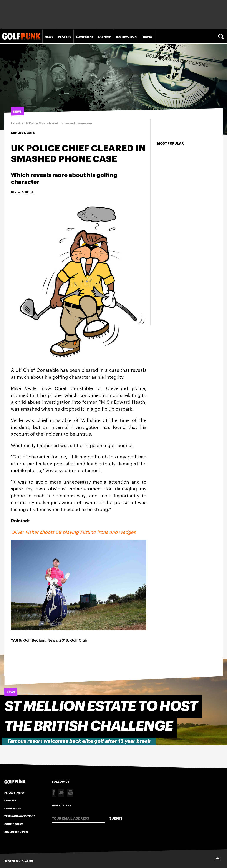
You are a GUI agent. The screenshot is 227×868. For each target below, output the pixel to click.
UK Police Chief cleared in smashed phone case (58, 123)
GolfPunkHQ (24, 861)
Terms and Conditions (20, 816)
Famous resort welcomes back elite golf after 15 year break (79, 741)
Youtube (70, 793)
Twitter (61, 793)
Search (221, 36)
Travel (147, 36)
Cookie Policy (14, 824)
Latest (15, 123)
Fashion (105, 36)
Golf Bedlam (34, 640)
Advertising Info (16, 832)
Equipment (85, 36)
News (49, 36)
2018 (64, 640)
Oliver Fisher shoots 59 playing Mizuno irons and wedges (73, 532)
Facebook (54, 793)
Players (65, 36)
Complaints (12, 808)
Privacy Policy (15, 793)
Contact (10, 800)
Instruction (126, 36)
